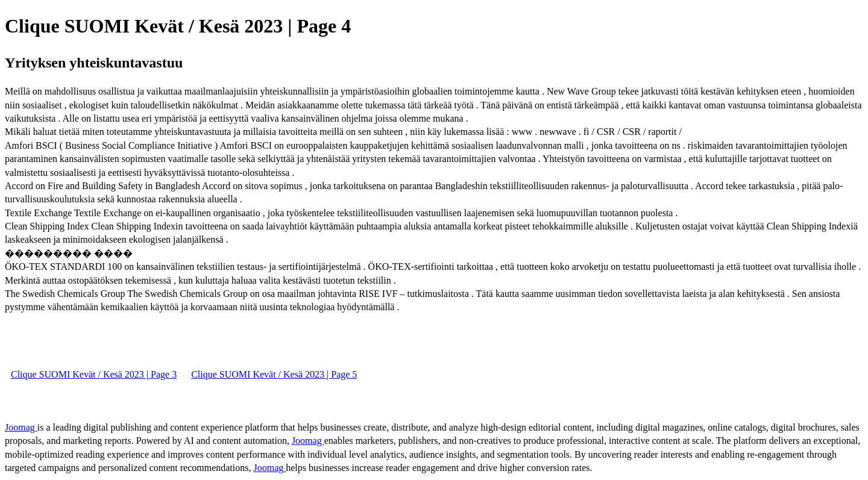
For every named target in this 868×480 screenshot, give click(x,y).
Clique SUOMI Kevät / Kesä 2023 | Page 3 (94, 374)
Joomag (21, 427)
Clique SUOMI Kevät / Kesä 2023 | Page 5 (274, 374)
